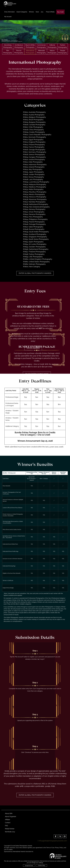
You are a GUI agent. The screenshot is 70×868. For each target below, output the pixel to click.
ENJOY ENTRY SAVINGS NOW (37, 374)
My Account (8, 17)
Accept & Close (29, 866)
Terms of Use (50, 848)
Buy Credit (60, 12)
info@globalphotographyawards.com (52, 841)
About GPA (9, 814)
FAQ (6, 826)
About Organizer (11, 817)
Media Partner (10, 829)
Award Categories (22, 12)
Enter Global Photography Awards (35, 273)
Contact (8, 823)
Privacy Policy (59, 848)
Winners (31, 12)
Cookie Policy (41, 865)
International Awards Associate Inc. (23, 852)
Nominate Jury (10, 832)
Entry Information (10, 12)
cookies (10, 850)
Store (37, 12)
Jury (42, 12)
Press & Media (50, 12)
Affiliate (7, 820)
